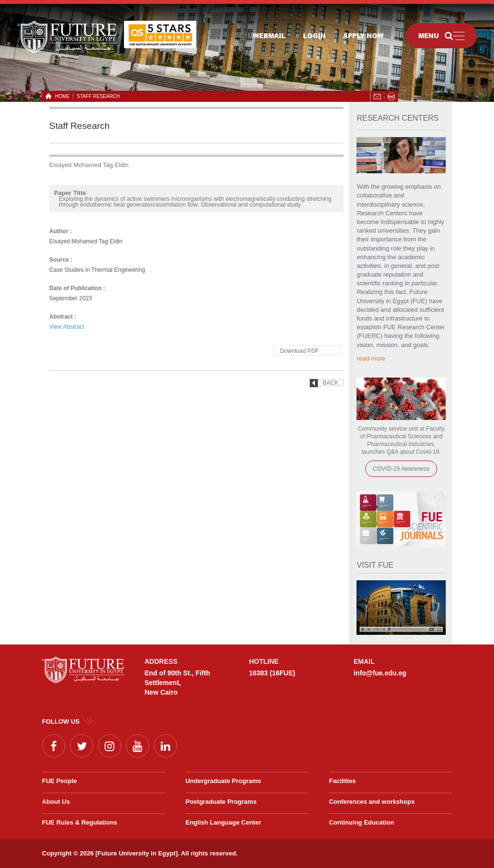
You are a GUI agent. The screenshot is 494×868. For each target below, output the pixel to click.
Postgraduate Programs (221, 802)
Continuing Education (362, 822)
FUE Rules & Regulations (80, 822)
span (391, 97)
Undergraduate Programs (223, 781)
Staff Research (98, 96)
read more (371, 358)
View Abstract (67, 327)
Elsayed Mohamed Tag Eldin (89, 165)
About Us (56, 802)
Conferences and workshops (372, 802)
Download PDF (299, 351)
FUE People (59, 781)
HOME (61, 96)
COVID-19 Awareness (401, 469)
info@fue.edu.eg (380, 673)
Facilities (343, 781)
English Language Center (223, 822)
